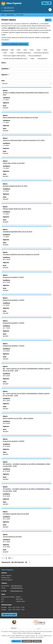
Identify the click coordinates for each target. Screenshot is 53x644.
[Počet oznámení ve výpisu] (27, 562)
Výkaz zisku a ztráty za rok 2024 (14, 163)
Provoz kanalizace (35, 56)
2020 (19, 50)
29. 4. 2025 (6, 259)
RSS (48, 20)
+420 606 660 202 (17, 588)
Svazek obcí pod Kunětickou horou (15, 59)
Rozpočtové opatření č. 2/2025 (14, 300)
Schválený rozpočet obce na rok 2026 (16, 514)
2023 (39, 50)
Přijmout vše (16, 641)
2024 (46, 50)
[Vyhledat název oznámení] (27, 65)
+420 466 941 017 (16, 586)
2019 (12, 50)
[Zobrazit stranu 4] (6, 558)
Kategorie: (5, 50)
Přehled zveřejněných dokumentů (15, 44)
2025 (5, 53)
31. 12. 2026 (6, 547)
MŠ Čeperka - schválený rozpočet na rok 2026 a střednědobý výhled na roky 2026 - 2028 (26, 465)
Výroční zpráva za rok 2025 (12, 537)
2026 (12, 53)
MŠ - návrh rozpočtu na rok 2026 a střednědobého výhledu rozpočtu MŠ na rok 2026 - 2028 (26, 370)
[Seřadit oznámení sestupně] (7, 63)
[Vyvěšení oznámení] (27, 72)
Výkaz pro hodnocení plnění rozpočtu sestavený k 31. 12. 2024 (24, 140)
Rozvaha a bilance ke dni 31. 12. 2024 (15, 186)
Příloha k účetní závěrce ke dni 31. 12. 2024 (17, 209)
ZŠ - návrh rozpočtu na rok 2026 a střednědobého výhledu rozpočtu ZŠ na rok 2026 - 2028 (26, 394)
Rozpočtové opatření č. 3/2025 (14, 323)
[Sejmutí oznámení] (27, 77)
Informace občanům (41, 53)
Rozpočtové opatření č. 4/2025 (14, 346)
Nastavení (37, 641)
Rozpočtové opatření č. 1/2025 (13, 277)
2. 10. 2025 (6, 351)
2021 (25, 50)
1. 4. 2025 (6, 100)
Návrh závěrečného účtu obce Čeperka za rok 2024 (20, 117)
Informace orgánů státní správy (14, 56)
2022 (32, 50)
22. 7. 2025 (6, 328)
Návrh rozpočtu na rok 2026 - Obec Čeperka (18, 418)
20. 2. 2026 (6, 542)
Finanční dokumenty (24, 53)
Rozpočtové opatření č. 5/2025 (14, 441)
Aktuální (6, 108)
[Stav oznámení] (27, 83)
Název (4, 63)
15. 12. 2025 (6, 446)
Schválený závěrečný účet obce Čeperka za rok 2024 (21, 254)
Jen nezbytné (27, 641)
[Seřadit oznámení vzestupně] (7, 62)
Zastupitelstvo (43, 59)
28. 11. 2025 (6, 376)
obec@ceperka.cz (17, 591)
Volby (32, 59)
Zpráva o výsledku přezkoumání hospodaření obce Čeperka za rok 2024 (26, 94)
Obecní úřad (10, 15)
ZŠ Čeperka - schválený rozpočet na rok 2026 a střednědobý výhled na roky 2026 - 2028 (26, 490)
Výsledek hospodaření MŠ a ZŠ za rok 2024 (18, 232)
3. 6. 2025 (6, 305)
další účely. (38, 633)
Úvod (3, 15)
